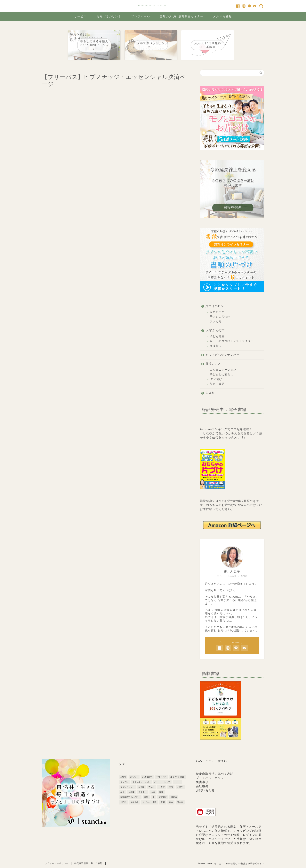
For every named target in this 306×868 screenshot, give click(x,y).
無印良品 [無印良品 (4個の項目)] (134, 802)
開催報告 (216, 346)
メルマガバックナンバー (222, 355)
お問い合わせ (205, 790)
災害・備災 (217, 384)
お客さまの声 (215, 330)
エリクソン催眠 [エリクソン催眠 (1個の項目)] (177, 777)
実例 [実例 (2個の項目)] (171, 787)
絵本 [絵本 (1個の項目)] (171, 802)
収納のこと (217, 312)
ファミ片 (216, 322)
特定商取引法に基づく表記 (215, 774)
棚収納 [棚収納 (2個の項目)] (174, 797)
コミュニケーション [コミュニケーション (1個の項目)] (141, 782)
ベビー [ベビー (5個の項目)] (177, 782)
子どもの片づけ (220, 317)
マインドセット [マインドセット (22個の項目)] (127, 787)
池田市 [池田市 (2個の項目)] (123, 802)
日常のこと (213, 364)
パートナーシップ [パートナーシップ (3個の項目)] (162, 782)
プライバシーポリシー (212, 778)
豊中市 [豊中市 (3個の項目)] (180, 802)
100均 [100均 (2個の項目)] (123, 777)
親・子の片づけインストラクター (232, 341)
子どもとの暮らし (221, 375)
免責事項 (202, 782)
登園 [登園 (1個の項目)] (163, 802)
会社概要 (202, 786)
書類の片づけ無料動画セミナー (181, 16)
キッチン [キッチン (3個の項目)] (124, 782)
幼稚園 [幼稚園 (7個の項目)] (132, 792)
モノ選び (216, 379)
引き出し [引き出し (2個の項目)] (143, 792)
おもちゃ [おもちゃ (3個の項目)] (134, 777)
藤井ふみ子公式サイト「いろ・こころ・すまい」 (153, 5)
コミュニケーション (223, 370)
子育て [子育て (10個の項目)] (162, 787)
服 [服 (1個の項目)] (153, 797)
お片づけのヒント (109, 16)
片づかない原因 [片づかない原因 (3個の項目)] (149, 802)
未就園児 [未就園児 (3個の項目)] (163, 797)
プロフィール (141, 16)
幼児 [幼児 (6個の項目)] (122, 792)
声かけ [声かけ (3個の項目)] (151, 787)
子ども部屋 (217, 336)
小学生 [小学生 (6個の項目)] (180, 787)
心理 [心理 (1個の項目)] (153, 792)
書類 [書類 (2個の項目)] (146, 797)
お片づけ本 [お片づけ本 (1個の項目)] (147, 777)
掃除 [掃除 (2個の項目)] (161, 792)
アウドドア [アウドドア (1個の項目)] (161, 777)
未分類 (210, 393)
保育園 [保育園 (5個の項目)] (141, 787)
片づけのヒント (216, 306)
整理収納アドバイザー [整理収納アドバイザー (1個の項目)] (130, 797)
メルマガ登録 (222, 16)
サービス (80, 16)
